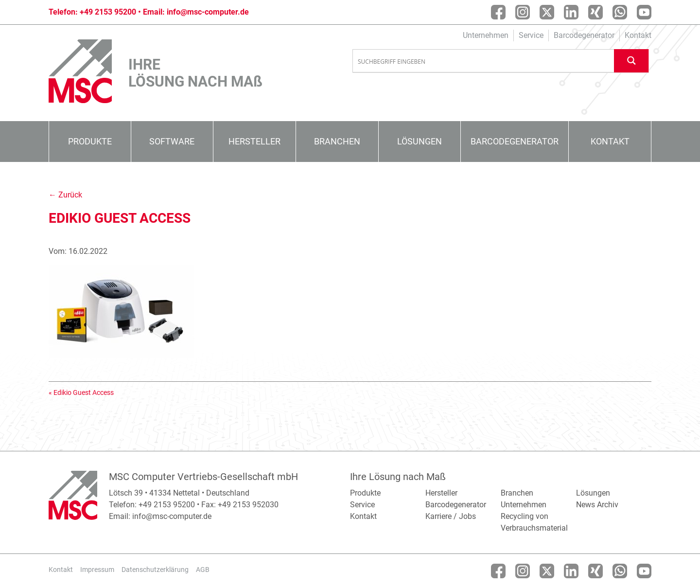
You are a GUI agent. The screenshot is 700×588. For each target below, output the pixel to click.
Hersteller (254, 141)
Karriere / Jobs (451, 516)
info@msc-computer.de (208, 12)
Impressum (97, 570)
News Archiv (597, 505)
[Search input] (484, 61)
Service (531, 35)
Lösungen (420, 141)
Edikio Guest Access (84, 392)
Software (172, 141)
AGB (203, 570)
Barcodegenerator (584, 35)
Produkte (90, 141)
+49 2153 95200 (108, 12)
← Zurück (65, 195)
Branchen (337, 141)
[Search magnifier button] (631, 61)
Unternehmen (486, 35)
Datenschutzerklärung (155, 570)
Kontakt (638, 35)
